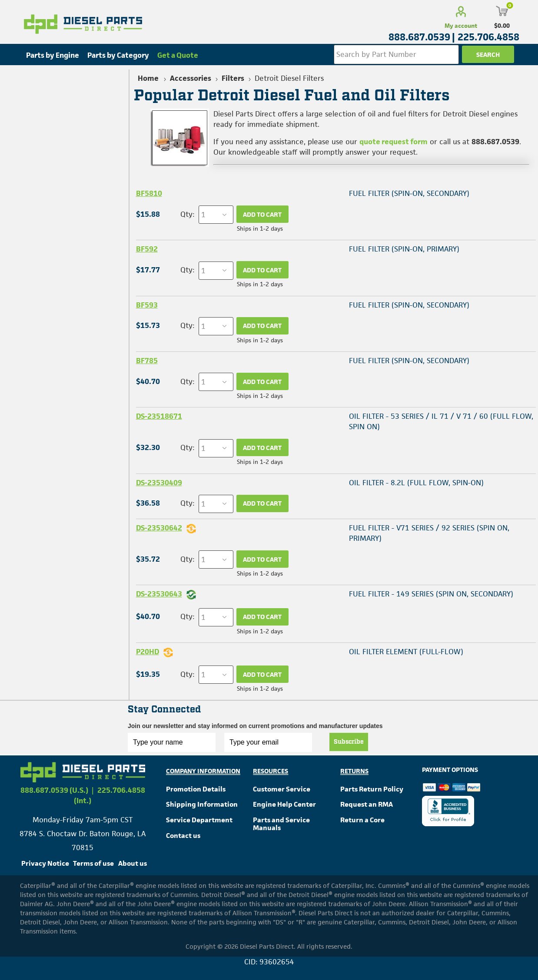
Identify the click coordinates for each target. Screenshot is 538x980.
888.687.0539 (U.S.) (54, 790)
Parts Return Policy (372, 789)
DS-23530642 (159, 528)
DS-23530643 (159, 594)
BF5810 (149, 193)
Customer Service (282, 789)
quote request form (394, 142)
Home (148, 78)
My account (461, 26)
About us (133, 863)
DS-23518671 (159, 416)
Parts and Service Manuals (281, 824)
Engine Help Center (284, 804)
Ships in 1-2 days (260, 228)
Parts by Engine (53, 55)
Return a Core (362, 820)
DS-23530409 (159, 483)
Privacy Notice (45, 863)
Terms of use (93, 863)
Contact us (183, 836)
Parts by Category (118, 55)
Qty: (187, 214)
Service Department (199, 820)
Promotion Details (196, 789)
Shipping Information (202, 804)
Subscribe (349, 742)
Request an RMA (367, 804)
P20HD (148, 652)
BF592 (147, 249)
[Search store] (396, 55)
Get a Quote (178, 55)
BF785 (147, 361)
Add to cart (262, 214)
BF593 (147, 305)
